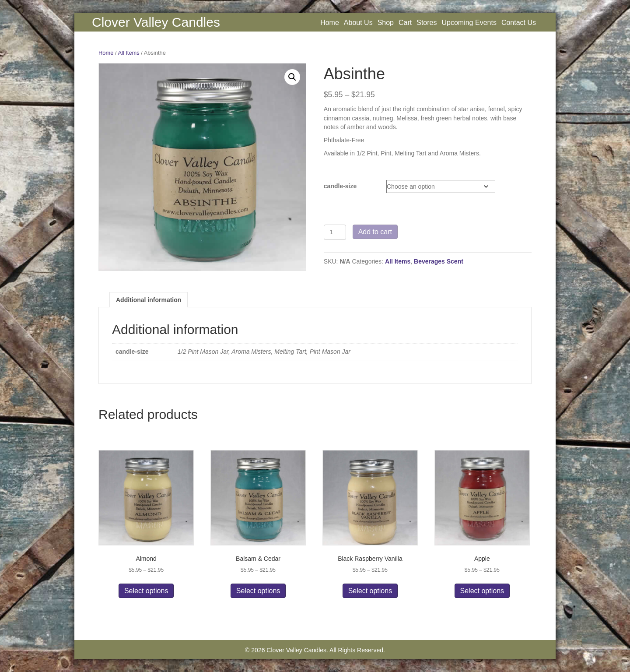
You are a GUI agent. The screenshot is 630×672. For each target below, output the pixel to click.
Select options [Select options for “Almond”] (146, 591)
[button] (292, 77)
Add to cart (375, 232)
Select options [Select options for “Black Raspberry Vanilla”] (370, 591)
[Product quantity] (335, 232)
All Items (128, 53)
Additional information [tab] (149, 300)
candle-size (340, 186)
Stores (427, 23)
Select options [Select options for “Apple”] (482, 591)
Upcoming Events (469, 23)
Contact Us (519, 23)
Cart (405, 23)
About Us (358, 23)
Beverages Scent (439, 261)
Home (330, 23)
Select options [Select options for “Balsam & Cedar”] (258, 591)
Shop (386, 23)
